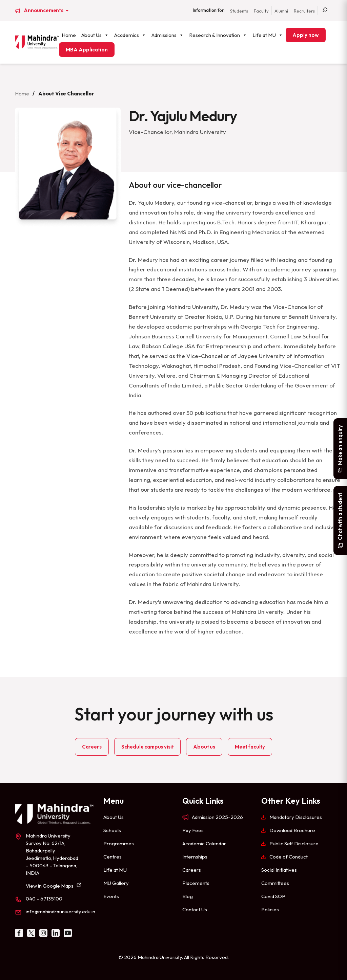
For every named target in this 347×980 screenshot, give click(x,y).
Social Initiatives (279, 870)
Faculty (261, 11)
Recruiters (304, 11)
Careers (92, 747)
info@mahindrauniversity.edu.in (60, 911)
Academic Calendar (204, 843)
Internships (195, 857)
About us (204, 747)
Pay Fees (193, 830)
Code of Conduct (289, 857)
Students (239, 11)
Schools (112, 830)
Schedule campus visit (148, 747)
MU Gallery (116, 883)
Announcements (44, 10)
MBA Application (87, 50)
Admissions (168, 35)
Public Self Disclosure (294, 843)
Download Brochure (292, 830)
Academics (130, 35)
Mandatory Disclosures (296, 817)
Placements (196, 883)
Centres (113, 857)
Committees (275, 883)
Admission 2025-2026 (217, 817)
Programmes (119, 843)
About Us (95, 35)
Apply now (306, 35)
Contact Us (195, 909)
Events (111, 896)
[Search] (325, 10)
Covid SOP (273, 896)
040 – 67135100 (44, 899)
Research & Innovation (218, 35)
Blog (188, 896)
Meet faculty (250, 747)
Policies (270, 909)
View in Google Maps (50, 886)
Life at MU (268, 35)
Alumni (281, 11)
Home (69, 35)
